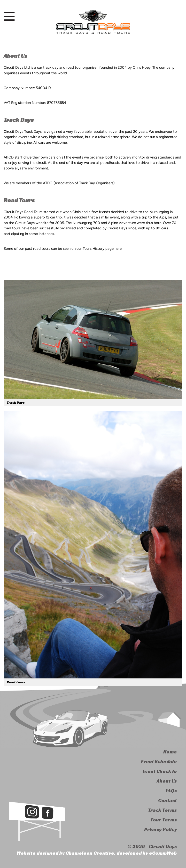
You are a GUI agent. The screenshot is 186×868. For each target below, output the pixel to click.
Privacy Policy (160, 829)
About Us (167, 781)
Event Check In (160, 771)
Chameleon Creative (90, 853)
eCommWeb (163, 853)
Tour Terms (164, 820)
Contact (167, 800)
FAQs (171, 791)
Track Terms (162, 810)
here (118, 249)
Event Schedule (159, 761)
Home (170, 752)
